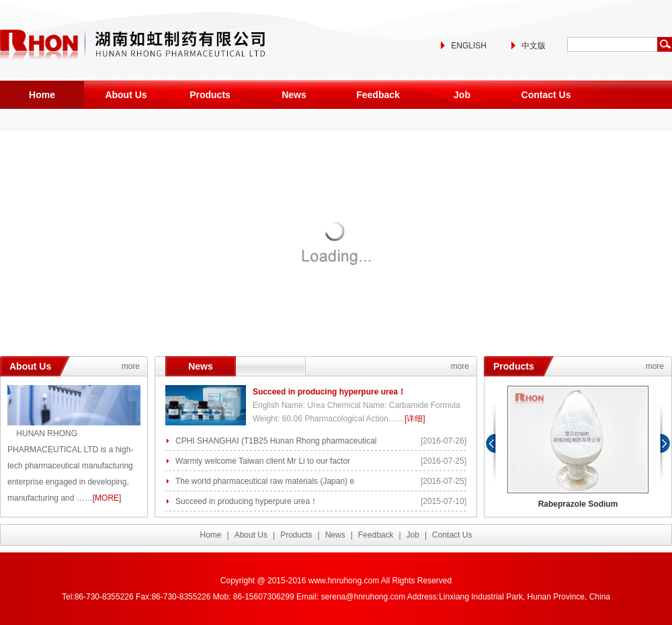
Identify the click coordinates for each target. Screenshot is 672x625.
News (294, 95)
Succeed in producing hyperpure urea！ (329, 392)
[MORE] (107, 498)
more (131, 366)
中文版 (534, 46)
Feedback (378, 95)
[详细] (415, 419)
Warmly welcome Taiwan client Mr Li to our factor (263, 461)
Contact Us (546, 95)
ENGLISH (469, 46)
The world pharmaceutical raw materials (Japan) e (265, 481)
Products (210, 95)
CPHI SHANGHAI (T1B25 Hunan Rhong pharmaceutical (276, 441)
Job (462, 95)
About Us (126, 95)
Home (42, 95)
